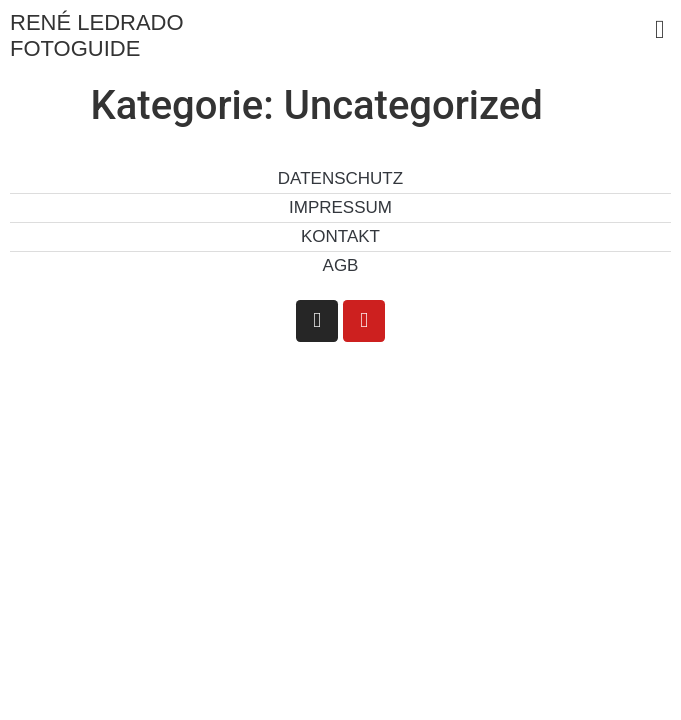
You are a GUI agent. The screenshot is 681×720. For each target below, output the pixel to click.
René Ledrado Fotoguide (97, 35)
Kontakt (340, 236)
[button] (659, 29)
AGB (341, 265)
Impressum (340, 207)
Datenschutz (340, 178)
